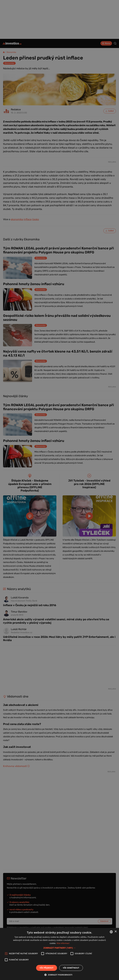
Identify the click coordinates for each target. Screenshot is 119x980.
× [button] (116, 932)
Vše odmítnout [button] (71, 968)
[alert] (59, 490)
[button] (59, 948)
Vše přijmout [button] (47, 968)
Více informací (63, 943)
